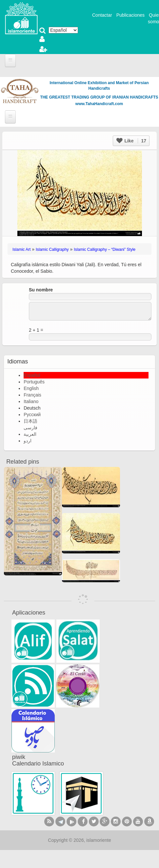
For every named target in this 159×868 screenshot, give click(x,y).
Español (32, 375)
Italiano (31, 401)
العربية (30, 434)
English (31, 388)
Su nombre (41, 290)
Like (131, 141)
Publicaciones (130, 15)
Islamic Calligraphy (52, 249)
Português (34, 382)
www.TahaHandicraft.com (99, 104)
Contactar (102, 15)
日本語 (30, 421)
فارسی (30, 428)
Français (32, 395)
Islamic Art (21, 249)
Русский (32, 415)
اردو (28, 441)
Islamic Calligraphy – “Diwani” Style (105, 249)
